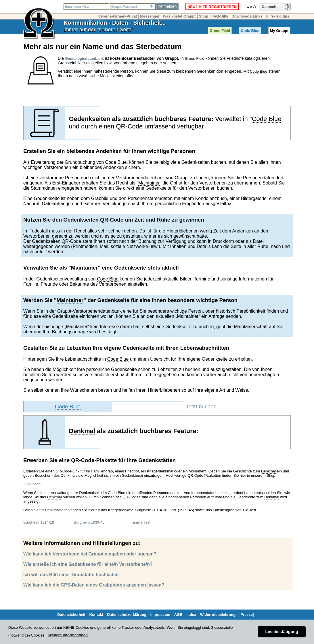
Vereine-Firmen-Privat (118, 16)
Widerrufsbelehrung (218, 615)
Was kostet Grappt (179, 16)
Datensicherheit (71, 615)
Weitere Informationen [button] (68, 635)
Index (191, 615)
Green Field (220, 31)
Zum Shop (32, 484)
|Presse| (247, 615)
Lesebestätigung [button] (282, 632)
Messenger (150, 16)
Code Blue (250, 31)
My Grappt (279, 31)
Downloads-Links (247, 16)
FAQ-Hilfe (220, 16)
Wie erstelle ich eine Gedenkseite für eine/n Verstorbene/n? (88, 564)
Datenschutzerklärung (127, 615)
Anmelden (167, 6)
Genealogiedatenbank (84, 58)
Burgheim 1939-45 (89, 522)
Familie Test (140, 522)
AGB (178, 615)
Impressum (160, 615)
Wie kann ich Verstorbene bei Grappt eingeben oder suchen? (90, 554)
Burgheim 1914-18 (39, 522)
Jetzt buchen (201, 406)
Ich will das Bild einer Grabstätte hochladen (71, 575)
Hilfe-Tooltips (277, 16)
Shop (204, 16)
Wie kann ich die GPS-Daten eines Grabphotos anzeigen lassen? (94, 585)
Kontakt (96, 615)
